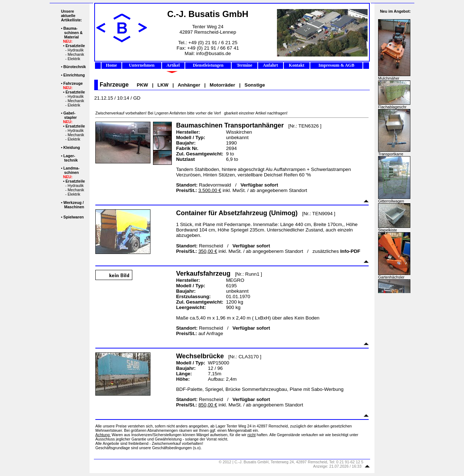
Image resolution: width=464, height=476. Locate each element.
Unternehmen (142, 65)
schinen (71, 172)
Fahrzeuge (73, 83)
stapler (71, 117)
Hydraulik (75, 50)
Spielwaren (74, 217)
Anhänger (189, 85)
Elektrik (74, 59)
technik (71, 160)
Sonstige (255, 85)
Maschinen (74, 207)
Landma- (71, 168)
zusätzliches (336, 251)
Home (111, 65)
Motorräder (222, 85)
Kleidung (72, 147)
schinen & (73, 33)
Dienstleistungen (208, 65)
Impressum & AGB (336, 65)
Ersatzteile (75, 46)
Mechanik (76, 54)
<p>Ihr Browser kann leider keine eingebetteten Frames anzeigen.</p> (394, 148)
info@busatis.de (214, 53)
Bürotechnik (75, 67)
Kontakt (297, 65)
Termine (245, 65)
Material (71, 37)
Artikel (173, 65)
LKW (163, 85)
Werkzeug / (74, 202)
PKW (142, 85)
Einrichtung (74, 75)
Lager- (69, 156)
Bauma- (71, 28)
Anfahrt (271, 65)
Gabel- (69, 113)
